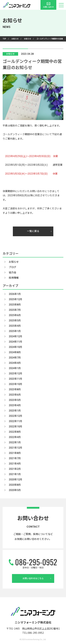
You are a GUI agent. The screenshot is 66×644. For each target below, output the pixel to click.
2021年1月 (15, 474)
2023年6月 (15, 395)
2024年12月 (15, 336)
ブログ (12, 267)
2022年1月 (15, 442)
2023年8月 (15, 389)
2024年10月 (15, 347)
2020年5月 (15, 490)
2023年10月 (15, 384)
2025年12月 (15, 299)
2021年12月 (15, 448)
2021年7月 (15, 458)
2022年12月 (15, 416)
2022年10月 (15, 427)
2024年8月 (15, 352)
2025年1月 (15, 331)
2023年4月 (15, 405)
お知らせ (10, 54)
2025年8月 (15, 305)
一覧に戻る (39, 231)
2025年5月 (15, 320)
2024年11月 (15, 342)
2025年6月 (15, 315)
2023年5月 (15, 400)
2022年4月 (15, 437)
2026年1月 (15, 294)
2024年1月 (15, 368)
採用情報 (14, 278)
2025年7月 (15, 310)
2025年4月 (15, 326)
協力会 (12, 272)
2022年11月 (15, 421)
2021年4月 (15, 464)
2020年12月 (15, 480)
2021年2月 (15, 469)
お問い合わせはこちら (37, 578)
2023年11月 (15, 379)
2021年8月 (15, 453)
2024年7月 (15, 358)
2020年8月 (15, 485)
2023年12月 (15, 374)
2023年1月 (15, 411)
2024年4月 (15, 363)
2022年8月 (15, 432)
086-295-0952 (36, 633)
